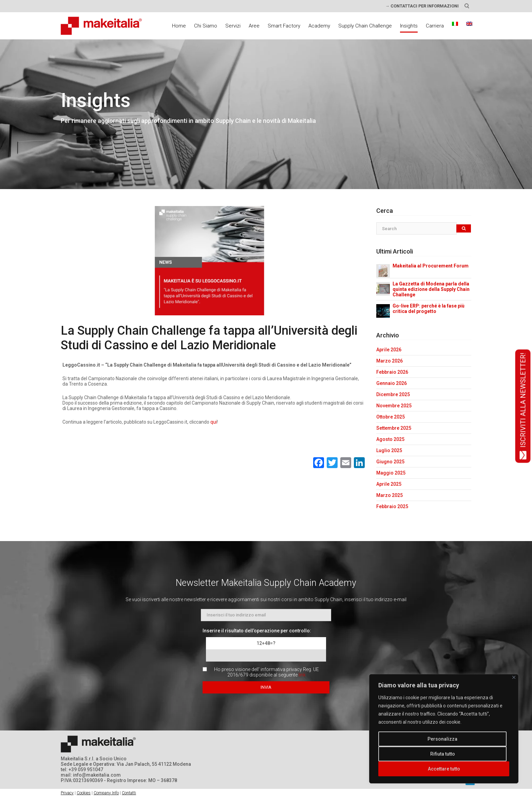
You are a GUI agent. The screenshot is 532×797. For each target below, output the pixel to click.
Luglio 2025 (389, 450)
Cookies (84, 793)
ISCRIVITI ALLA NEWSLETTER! (523, 406)
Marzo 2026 (389, 361)
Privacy (67, 793)
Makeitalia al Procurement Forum (431, 266)
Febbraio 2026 (392, 372)
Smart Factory (284, 26)
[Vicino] (514, 677)
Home (179, 26)
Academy (319, 26)
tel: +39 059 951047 (82, 770)
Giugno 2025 (390, 462)
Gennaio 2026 (392, 383)
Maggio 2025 (391, 473)
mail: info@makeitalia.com (91, 775)
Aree (254, 26)
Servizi (233, 26)
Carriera (435, 26)
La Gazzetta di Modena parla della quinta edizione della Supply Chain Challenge (431, 289)
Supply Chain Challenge (365, 26)
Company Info (106, 793)
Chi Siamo (206, 26)
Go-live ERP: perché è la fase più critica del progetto (429, 309)
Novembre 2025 (394, 406)
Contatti (129, 793)
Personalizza (442, 739)
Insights (409, 26)
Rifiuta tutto (443, 754)
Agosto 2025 (390, 439)
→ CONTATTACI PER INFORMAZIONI (422, 6)
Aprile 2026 (389, 350)
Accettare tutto (444, 769)
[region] (444, 729)
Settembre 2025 (394, 428)
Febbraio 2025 (392, 506)
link (302, 675)
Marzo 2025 (389, 495)
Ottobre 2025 (391, 417)
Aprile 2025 (389, 484)
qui (214, 422)
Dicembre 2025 (393, 394)
